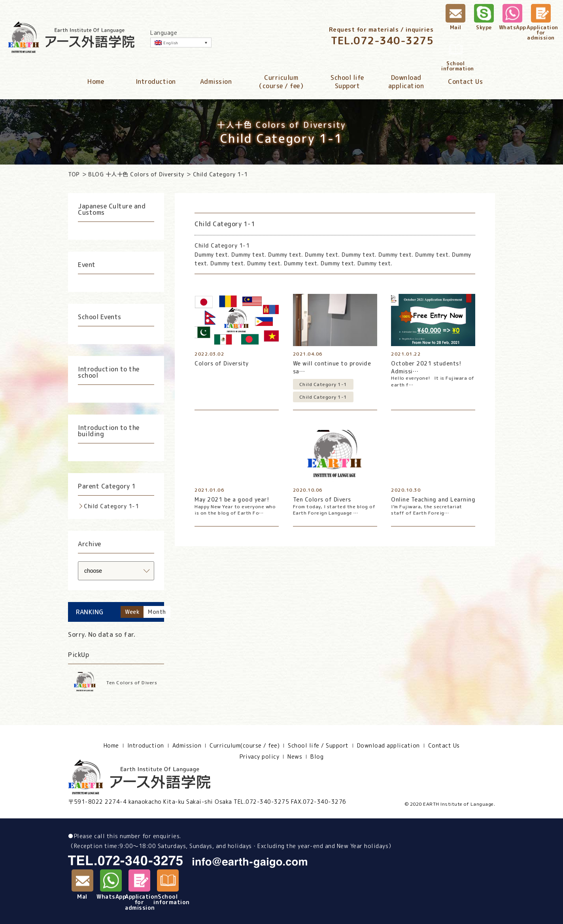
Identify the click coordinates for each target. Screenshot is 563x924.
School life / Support (318, 746)
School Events (100, 317)
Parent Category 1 (107, 486)
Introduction (156, 81)
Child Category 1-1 (111, 506)
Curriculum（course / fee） (281, 82)
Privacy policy (259, 757)
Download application (388, 746)
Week (132, 612)
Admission (216, 81)
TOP (74, 174)
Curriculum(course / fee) (245, 746)
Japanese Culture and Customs (112, 209)
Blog (317, 757)
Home (96, 81)
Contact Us (465, 81)
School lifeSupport (347, 82)
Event (87, 265)
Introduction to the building (109, 431)
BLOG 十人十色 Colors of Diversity (136, 174)
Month (157, 612)
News (295, 757)
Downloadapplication (406, 82)
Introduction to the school (109, 372)
